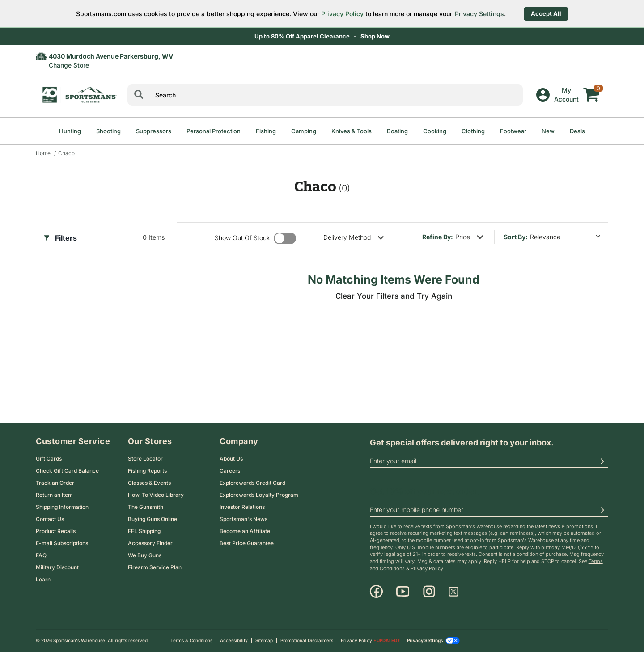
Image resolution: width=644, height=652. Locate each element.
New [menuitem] (548, 131)
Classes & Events (149, 483)
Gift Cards (49, 459)
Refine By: (438, 237)
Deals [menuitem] (577, 131)
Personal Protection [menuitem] (214, 131)
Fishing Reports (147, 471)
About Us (231, 459)
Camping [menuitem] (304, 131)
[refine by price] (469, 237)
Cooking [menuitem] (435, 131)
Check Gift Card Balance (67, 471)
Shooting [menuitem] (108, 131)
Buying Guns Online (153, 519)
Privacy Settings (479, 14)
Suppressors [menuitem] (154, 131)
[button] (602, 461)
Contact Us (50, 519)
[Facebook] (376, 592)
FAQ (41, 555)
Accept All (546, 13)
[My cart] (591, 88)
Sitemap (264, 640)
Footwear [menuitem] (513, 131)
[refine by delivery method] (354, 237)
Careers (230, 471)
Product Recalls (56, 531)
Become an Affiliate (245, 531)
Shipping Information (62, 507)
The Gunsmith (146, 507)
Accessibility (234, 640)
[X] (453, 592)
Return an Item (54, 495)
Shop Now (376, 36)
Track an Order (55, 483)
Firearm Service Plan (155, 567)
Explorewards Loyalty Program (259, 495)
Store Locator (145, 459)
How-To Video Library (156, 495)
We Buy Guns (145, 555)
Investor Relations (242, 507)
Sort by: (516, 237)
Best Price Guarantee (247, 543)
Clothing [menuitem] (473, 131)
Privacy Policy (342, 14)
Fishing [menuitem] (266, 131)
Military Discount (57, 567)
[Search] (139, 95)
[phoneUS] (489, 510)
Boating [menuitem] (397, 131)
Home (43, 153)
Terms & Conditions (191, 640)
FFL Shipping (144, 531)
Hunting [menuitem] (70, 131)
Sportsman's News (244, 519)
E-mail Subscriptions (62, 543)
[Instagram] (429, 592)
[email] (489, 461)
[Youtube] (403, 592)
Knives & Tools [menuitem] (352, 131)
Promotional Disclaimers (307, 640)
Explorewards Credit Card (252, 483)
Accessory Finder (150, 543)
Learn (43, 579)
